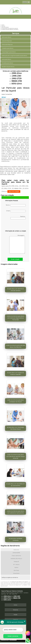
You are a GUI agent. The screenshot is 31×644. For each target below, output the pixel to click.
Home (15, 605)
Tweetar (4, 97)
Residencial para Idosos (8, 67)
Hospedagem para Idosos (9, 52)
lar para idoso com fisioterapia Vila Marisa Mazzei (15, 428)
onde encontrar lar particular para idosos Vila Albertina (16, 346)
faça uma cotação (14, 191)
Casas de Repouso (7, 41)
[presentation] (16, 225)
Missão (16, 615)
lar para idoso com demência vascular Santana (16, 290)
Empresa (16, 610)
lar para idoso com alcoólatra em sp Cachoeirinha (16, 485)
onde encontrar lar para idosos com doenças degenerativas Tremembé (16, 318)
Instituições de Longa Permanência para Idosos (15, 56)
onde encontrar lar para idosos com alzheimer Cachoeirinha (16, 512)
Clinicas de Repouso (7, 44)
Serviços (16, 33)
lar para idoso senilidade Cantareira (15, 539)
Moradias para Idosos (7, 63)
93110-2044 (17, 84)
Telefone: (18, 218)
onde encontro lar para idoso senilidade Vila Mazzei (16, 401)
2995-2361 (17, 76)
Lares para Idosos (6, 59)
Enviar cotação (15, 259)
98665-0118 (17, 81)
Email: (16, 211)
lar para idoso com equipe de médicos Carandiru (16, 374)
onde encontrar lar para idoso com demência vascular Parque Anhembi (15, 456)
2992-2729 (17, 78)
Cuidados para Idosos (8, 48)
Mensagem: (17, 244)
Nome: (16, 205)
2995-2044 (17, 73)
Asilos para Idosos (7, 37)
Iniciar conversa (13, 636)
